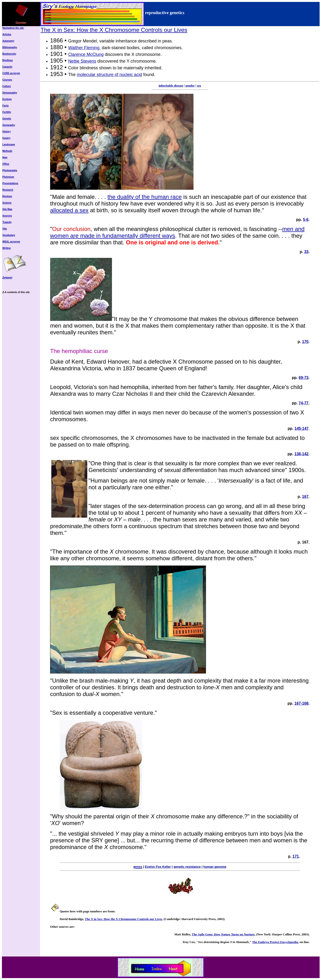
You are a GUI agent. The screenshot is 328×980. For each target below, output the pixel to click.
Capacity (7, 67)
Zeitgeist (7, 278)
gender (190, 86)
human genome (215, 867)
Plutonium (8, 177)
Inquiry (6, 138)
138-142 (302, 454)
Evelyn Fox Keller (158, 867)
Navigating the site (13, 28)
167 (305, 497)
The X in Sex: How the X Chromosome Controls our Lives (114, 30)
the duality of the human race (145, 197)
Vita (5, 229)
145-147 (302, 428)
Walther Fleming (84, 48)
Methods (7, 151)
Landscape (9, 145)
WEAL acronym (11, 242)
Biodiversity (9, 54)
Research (8, 190)
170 (305, 342)
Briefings (8, 60)
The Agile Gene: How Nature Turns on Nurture (223, 934)
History (6, 132)
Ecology (7, 99)
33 (306, 252)
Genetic (7, 119)
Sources (7, 216)
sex (199, 86)
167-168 (302, 703)
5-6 (306, 220)
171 (296, 856)
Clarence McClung (86, 54)
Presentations (10, 183)
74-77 (304, 403)
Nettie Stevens (82, 61)
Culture (7, 86)
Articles (7, 34)
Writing (6, 248)
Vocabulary (9, 235)
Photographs (10, 170)
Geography (9, 125)
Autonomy (8, 41)
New (5, 157)
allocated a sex (69, 210)
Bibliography (10, 47)
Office (6, 164)
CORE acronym (11, 73)
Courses (7, 80)
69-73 (304, 378)
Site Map (7, 209)
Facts (6, 106)
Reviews (7, 196)
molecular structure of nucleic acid (109, 75)
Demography (10, 93)
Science (7, 203)
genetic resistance (187, 867)
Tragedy (7, 222)
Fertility (7, 112)
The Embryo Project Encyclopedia (275, 942)
